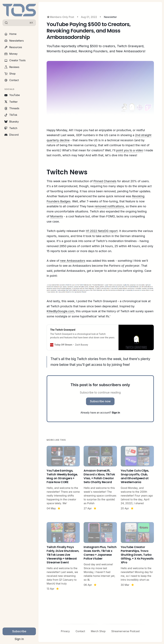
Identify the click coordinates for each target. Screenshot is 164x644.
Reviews (12, 67)
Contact (12, 80)
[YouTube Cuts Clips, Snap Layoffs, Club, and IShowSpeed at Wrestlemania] (137, 478)
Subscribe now (100, 401)
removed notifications (109, 206)
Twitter (11, 102)
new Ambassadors (73, 261)
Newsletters (14, 41)
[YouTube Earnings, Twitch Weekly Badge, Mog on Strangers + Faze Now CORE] (63, 478)
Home (10, 34)
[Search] (19, 23)
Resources (13, 47)
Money (11, 54)
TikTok (11, 115)
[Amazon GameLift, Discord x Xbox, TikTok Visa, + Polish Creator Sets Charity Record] (100, 478)
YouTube (12, 95)
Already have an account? (100, 413)
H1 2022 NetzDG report (102, 231)
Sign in (19, 639)
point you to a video (130, 150)
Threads (12, 108)
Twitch (11, 128)
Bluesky (12, 122)
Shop (10, 74)
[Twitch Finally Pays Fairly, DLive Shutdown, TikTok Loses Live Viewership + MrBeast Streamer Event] (63, 556)
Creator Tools (15, 60)
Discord (12, 135)
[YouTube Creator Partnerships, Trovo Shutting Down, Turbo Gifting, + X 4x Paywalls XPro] (137, 556)
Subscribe (19, 631)
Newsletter (110, 17)
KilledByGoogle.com (60, 311)
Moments (57, 216)
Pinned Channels (105, 181)
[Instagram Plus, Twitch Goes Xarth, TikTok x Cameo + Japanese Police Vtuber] (100, 556)
